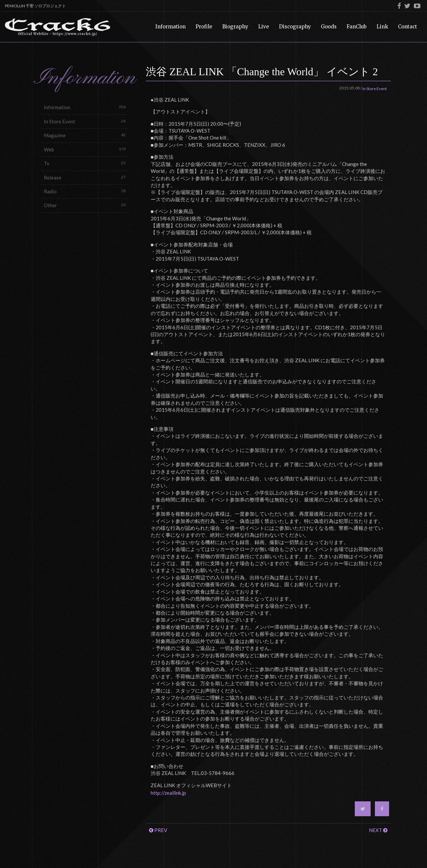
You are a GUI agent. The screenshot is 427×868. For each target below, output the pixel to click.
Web (85, 149)
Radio (85, 191)
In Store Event (85, 121)
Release (85, 177)
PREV (158, 830)
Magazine (85, 135)
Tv (85, 163)
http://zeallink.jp (168, 793)
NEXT (378, 830)
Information (85, 107)
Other (85, 205)
